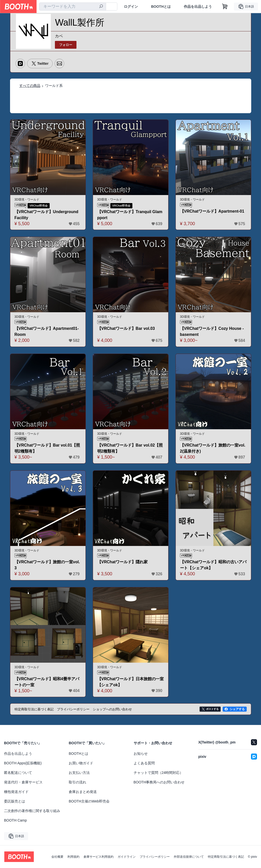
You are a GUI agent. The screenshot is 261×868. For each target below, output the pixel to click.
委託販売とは (15, 801)
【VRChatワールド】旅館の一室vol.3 (47, 565)
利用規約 (73, 857)
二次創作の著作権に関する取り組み (32, 811)
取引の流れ (77, 782)
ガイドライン (127, 857)
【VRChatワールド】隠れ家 (123, 562)
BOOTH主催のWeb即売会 (89, 801)
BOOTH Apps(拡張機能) (23, 763)
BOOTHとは (161, 7)
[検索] (101, 7)
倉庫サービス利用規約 (99, 857)
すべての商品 (30, 86)
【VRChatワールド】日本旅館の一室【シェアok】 (131, 682)
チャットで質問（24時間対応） (158, 773)
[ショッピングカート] (225, 7)
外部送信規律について (189, 857)
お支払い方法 (79, 773)
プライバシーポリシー (155, 857)
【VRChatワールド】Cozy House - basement (212, 331)
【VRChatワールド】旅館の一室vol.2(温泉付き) (213, 448)
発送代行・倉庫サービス (23, 782)
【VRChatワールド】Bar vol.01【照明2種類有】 (47, 448)
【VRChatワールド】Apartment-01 (212, 211)
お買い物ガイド (81, 763)
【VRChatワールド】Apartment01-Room (47, 331)
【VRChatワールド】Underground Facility (47, 215)
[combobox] (73, 7)
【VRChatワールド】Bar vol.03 (126, 328)
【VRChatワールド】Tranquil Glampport (130, 215)
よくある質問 (144, 763)
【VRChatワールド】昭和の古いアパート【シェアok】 (213, 565)
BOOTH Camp (15, 820)
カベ (59, 36)
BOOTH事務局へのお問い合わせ (159, 782)
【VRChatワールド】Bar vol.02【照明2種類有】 (130, 448)
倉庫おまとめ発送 (83, 792)
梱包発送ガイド (16, 792)
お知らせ (141, 754)
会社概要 (57, 857)
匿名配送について (18, 773)
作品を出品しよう (198, 7)
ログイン (131, 7)
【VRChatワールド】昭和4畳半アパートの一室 (47, 682)
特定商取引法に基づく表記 (226, 857)
